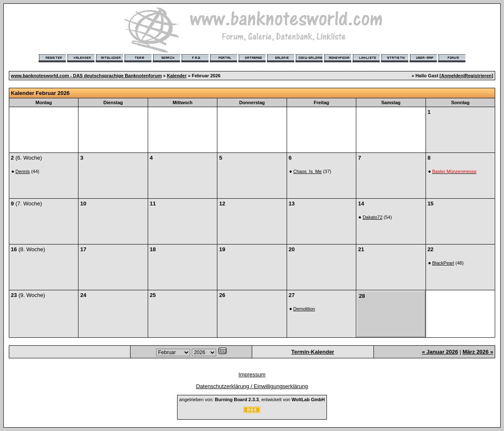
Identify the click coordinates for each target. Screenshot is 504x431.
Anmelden (452, 76)
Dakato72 (372, 217)
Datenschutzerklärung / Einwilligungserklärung (252, 386)
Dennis (23, 171)
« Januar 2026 (440, 352)
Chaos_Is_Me (308, 171)
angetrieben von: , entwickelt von (252, 399)
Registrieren (478, 76)
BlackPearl (443, 263)
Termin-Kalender (313, 352)
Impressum (252, 374)
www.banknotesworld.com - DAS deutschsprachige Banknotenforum (86, 76)
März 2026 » (478, 352)
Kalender (177, 76)
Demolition (304, 309)
